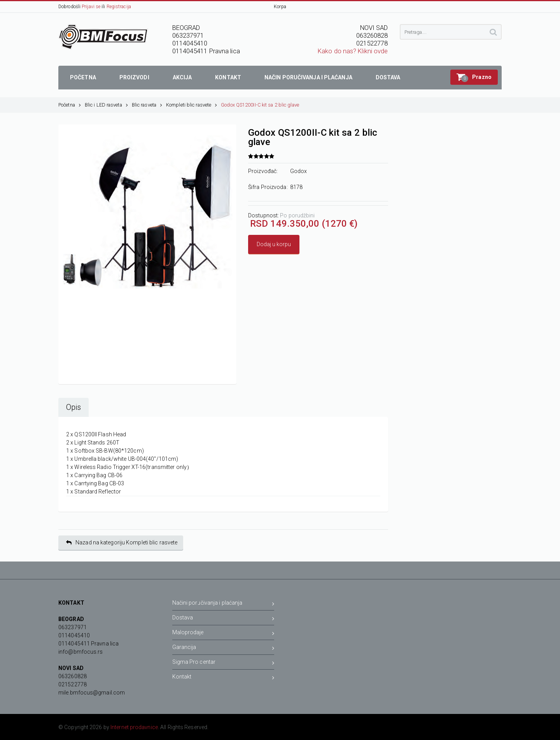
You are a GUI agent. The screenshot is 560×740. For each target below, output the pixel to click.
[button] (474, 77)
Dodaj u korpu (274, 244)
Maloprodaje (223, 634)
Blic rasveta (147, 105)
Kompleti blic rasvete (192, 105)
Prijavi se (91, 7)
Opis (73, 407)
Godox (299, 171)
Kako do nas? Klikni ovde (353, 51)
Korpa (280, 7)
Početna (70, 105)
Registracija (119, 7)
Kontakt (223, 678)
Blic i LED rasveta (106, 105)
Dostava (223, 619)
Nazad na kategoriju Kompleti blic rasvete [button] (122, 543)
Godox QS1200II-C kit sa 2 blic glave (260, 105)
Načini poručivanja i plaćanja (223, 604)
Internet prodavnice (134, 727)
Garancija (223, 648)
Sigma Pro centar (223, 663)
